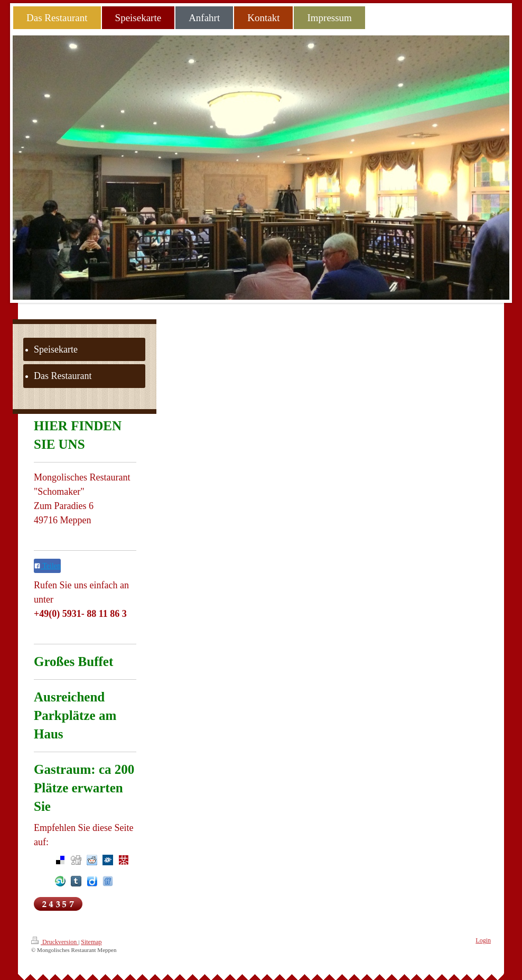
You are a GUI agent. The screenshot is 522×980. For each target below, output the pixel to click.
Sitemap (91, 942)
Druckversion (55, 941)
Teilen (47, 566)
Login (483, 940)
